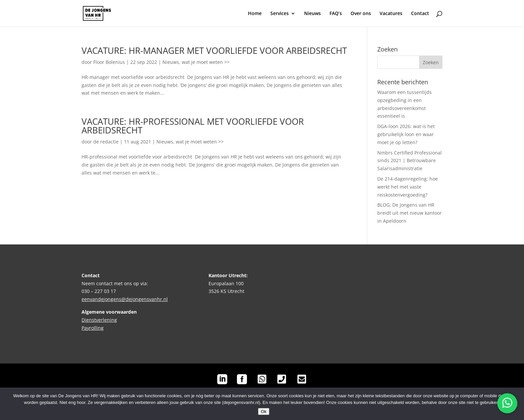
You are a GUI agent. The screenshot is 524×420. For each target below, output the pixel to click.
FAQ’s (336, 14)
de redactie (106, 142)
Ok (264, 411)
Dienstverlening (99, 320)
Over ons (361, 14)
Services (280, 14)
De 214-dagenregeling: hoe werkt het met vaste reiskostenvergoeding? (408, 187)
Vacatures (391, 14)
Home (255, 14)
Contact (420, 14)
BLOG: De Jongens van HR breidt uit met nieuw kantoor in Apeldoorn (410, 213)
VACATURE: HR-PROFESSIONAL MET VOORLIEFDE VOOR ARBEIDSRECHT (193, 126)
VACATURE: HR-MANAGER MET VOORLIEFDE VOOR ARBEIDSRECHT (214, 50)
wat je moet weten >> (206, 62)
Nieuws (312, 14)
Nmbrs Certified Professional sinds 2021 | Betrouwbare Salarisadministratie (410, 161)
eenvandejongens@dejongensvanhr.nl (125, 299)
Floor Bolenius (109, 62)
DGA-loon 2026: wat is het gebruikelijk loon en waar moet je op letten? (406, 134)
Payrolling (93, 328)
